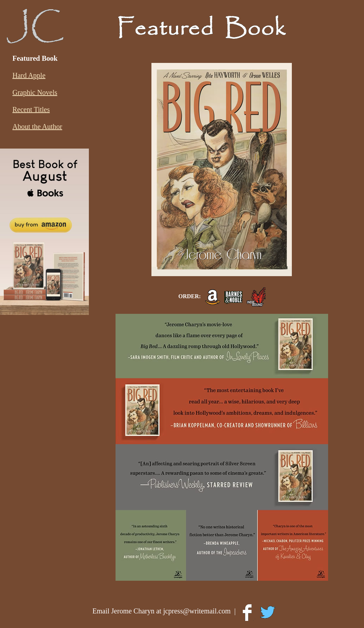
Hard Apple (29, 75)
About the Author (37, 127)
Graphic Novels (35, 92)
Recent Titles (31, 109)
